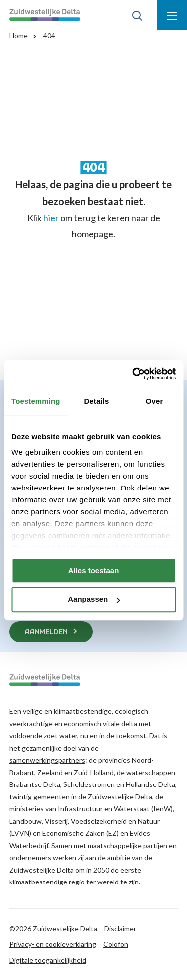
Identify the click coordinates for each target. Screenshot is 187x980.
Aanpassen (94, 600)
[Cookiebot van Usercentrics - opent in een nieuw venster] (133, 374)
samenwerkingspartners (47, 760)
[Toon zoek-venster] (137, 15)
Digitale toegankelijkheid (48, 960)
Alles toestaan (94, 570)
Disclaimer (120, 929)
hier (51, 218)
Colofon (116, 944)
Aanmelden (46, 633)
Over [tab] (154, 401)
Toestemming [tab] (36, 401)
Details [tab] (96, 401)
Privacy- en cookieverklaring (53, 944)
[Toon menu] (172, 15)
